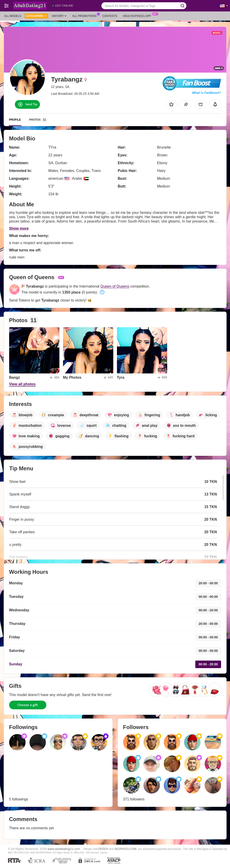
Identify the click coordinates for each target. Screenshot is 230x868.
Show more (19, 228)
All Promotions (85, 16)
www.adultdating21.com (64, 849)
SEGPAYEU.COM (125, 849)
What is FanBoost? (207, 93)
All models (13, 16)
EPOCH (103, 849)
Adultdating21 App (138, 16)
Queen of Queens (115, 286)
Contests (110, 16)
